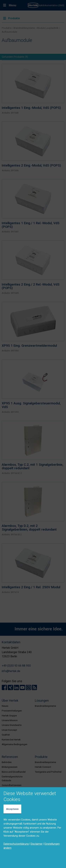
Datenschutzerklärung (16, 844)
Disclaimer (37, 844)
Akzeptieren (12, 809)
